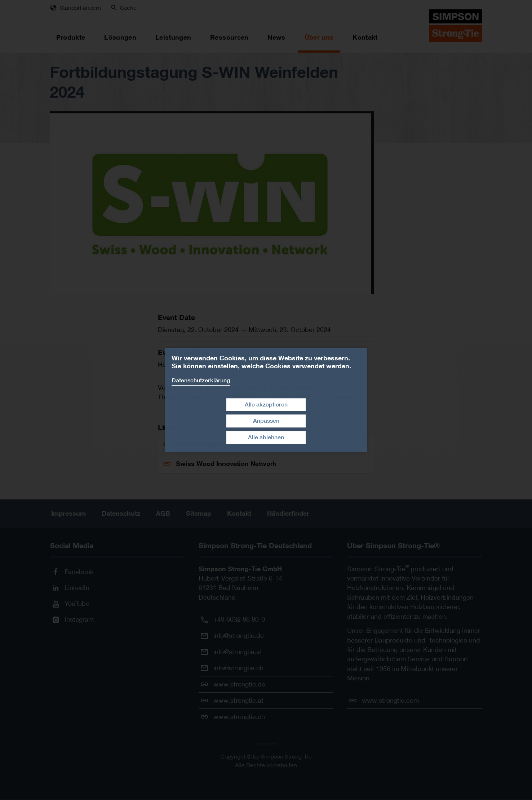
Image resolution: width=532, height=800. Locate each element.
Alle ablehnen (266, 437)
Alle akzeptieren (266, 405)
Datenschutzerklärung (201, 380)
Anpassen (266, 421)
